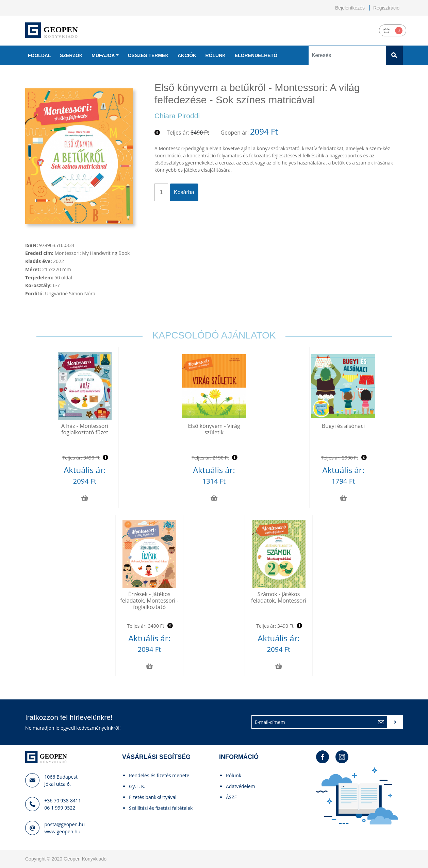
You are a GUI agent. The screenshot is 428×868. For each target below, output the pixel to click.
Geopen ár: (235, 133)
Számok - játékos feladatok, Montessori (279, 597)
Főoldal (39, 55)
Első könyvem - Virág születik (214, 429)
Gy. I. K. (137, 786)
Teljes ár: (178, 133)
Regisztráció (386, 8)
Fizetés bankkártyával (153, 797)
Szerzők (71, 55)
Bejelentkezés (350, 8)
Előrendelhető (256, 55)
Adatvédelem (241, 786)
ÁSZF (231, 797)
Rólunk (216, 55)
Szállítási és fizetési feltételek (161, 808)
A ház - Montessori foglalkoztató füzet (85, 429)
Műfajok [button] (103, 55)
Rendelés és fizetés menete (159, 775)
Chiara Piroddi (177, 116)
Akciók (187, 55)
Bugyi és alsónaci (343, 426)
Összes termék (148, 55)
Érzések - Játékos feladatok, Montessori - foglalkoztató (149, 601)
